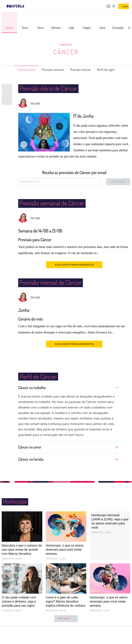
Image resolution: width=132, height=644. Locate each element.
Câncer (66, 52)
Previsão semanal (53, 70)
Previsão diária (26, 70)
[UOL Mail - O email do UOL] (108, 6)
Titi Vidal (35, 103)
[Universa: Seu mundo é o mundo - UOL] (15, 6)
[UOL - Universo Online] (26, 6)
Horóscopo (66, 45)
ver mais (66, 619)
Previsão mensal (80, 70)
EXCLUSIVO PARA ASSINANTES (74, 265)
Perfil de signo (106, 70)
